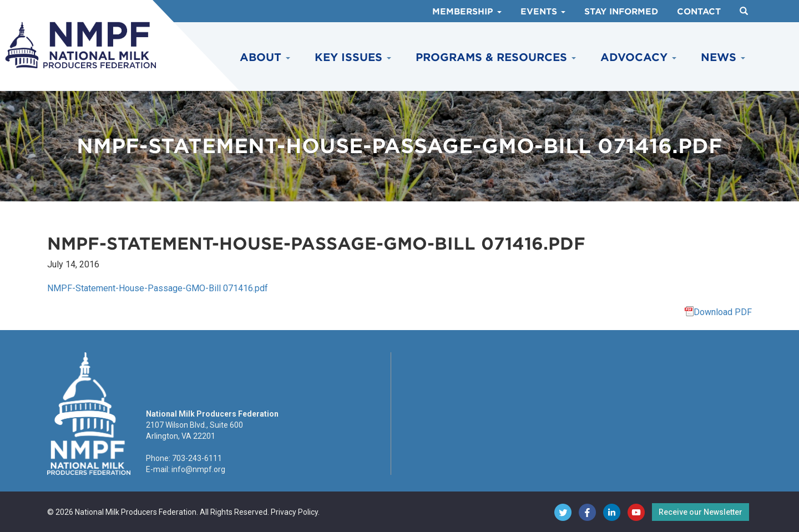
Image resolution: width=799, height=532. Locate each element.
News (723, 57)
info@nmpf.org (198, 469)
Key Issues (353, 57)
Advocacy (638, 57)
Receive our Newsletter (701, 512)
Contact (699, 12)
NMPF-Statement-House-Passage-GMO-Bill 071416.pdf (158, 288)
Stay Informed (621, 12)
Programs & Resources (496, 57)
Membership (467, 12)
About (265, 57)
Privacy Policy (294, 512)
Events (543, 12)
